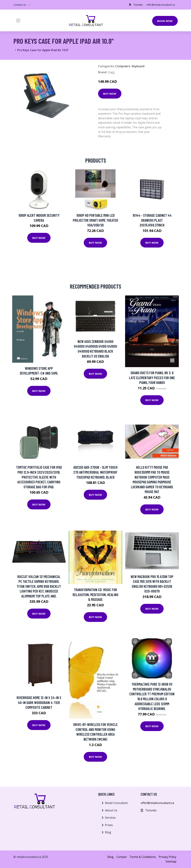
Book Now (165, 21)
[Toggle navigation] (18, 21)
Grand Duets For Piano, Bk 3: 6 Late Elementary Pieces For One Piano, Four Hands (152, 378)
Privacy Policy (168, 857)
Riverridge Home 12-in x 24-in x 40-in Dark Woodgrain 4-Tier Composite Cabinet (39, 702)
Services (110, 818)
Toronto (138, 5)
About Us (111, 810)
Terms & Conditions (143, 857)
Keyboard (138, 66)
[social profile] (30, 5)
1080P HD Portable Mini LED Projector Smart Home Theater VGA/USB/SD (95, 220)
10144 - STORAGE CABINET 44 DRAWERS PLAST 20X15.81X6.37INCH (152, 220)
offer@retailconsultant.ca (161, 5)
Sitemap (171, 861)
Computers (123, 66)
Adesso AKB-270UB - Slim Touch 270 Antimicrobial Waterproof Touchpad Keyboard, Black (95, 472)
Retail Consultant (116, 803)
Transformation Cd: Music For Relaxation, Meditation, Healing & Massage (95, 594)
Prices (109, 825)
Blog (108, 832)
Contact (122, 857)
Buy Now (110, 94)
